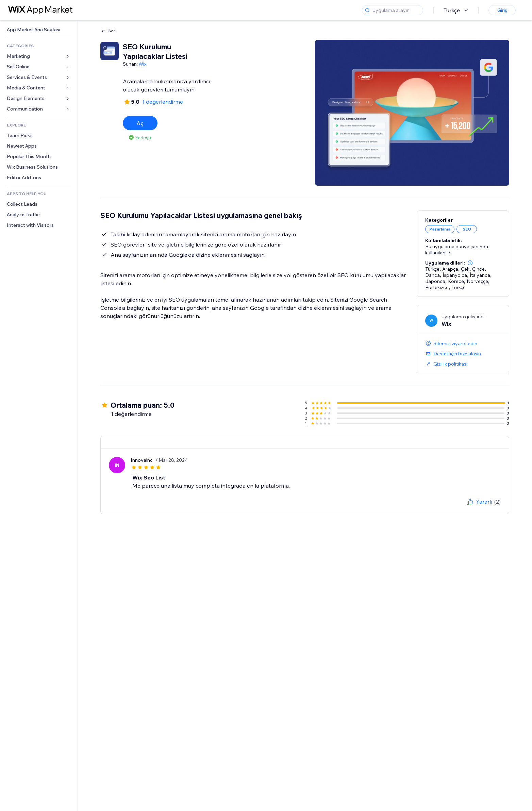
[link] (39, 30)
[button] (470, 263)
